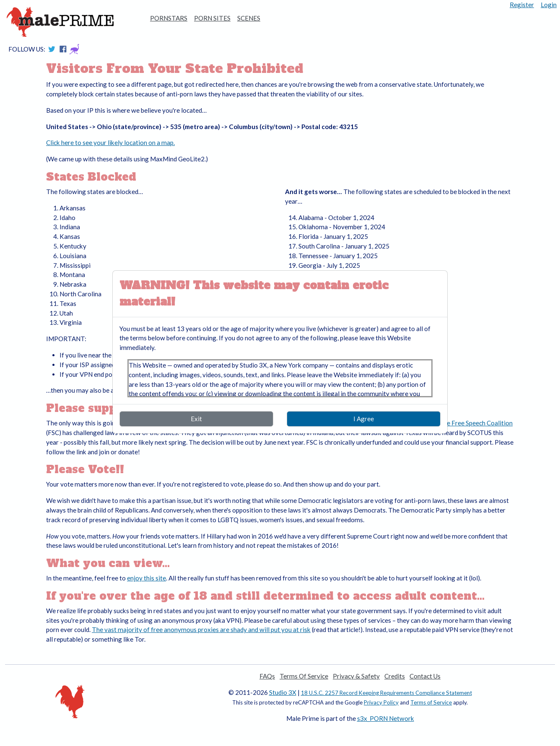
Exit (196, 419)
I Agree (364, 419)
